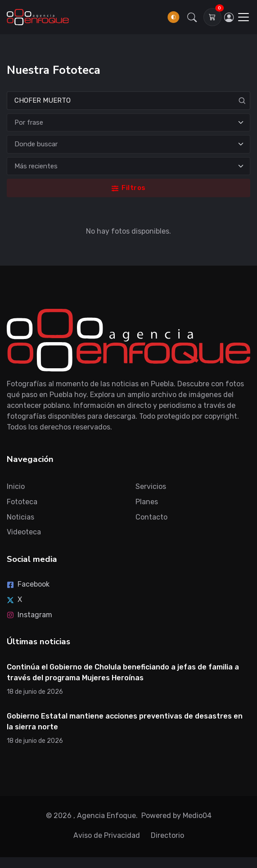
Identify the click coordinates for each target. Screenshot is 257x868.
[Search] (128, 101)
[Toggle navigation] (243, 17)
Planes (147, 502)
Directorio (167, 835)
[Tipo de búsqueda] (128, 123)
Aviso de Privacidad (107, 835)
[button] (192, 17)
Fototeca (22, 502)
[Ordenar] (128, 166)
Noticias (20, 517)
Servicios (151, 486)
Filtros (129, 188)
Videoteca (24, 532)
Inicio (16, 486)
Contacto (151, 517)
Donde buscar (36, 144)
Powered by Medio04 (176, 816)
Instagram (29, 615)
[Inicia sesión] (229, 17)
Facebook (28, 584)
